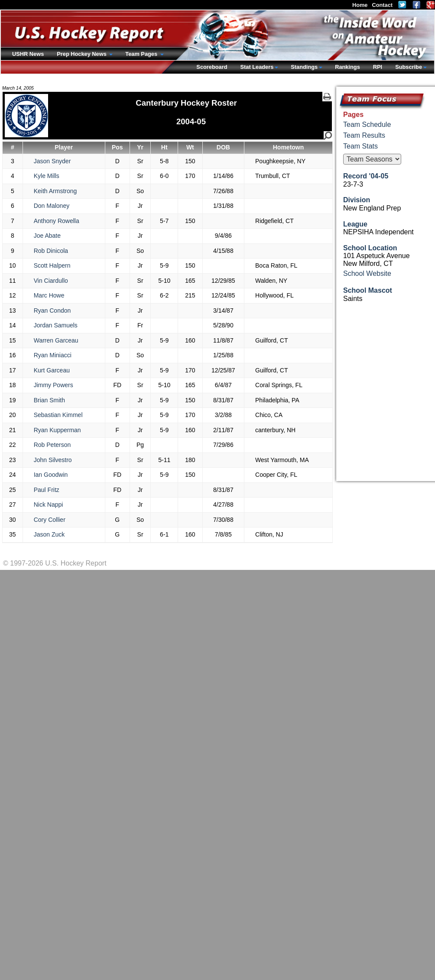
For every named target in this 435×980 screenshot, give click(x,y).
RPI (378, 67)
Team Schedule (367, 125)
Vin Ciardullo (51, 281)
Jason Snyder (52, 161)
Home (360, 5)
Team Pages (142, 54)
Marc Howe (49, 295)
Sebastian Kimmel (58, 415)
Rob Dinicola (51, 251)
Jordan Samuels (56, 325)
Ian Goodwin (51, 475)
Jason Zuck (49, 534)
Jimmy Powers (54, 385)
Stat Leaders (257, 67)
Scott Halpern (52, 265)
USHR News (28, 54)
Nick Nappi (49, 505)
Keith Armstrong (55, 191)
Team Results (364, 135)
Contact (382, 5)
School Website (367, 273)
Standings (304, 67)
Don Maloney (52, 206)
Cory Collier (50, 520)
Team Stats (360, 146)
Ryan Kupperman (57, 430)
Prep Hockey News (82, 54)
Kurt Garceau (52, 370)
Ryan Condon (52, 310)
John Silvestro (53, 460)
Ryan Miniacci (53, 355)
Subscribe (409, 67)
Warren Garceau (56, 340)
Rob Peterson (52, 445)
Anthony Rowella (57, 221)
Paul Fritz (47, 490)
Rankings (347, 67)
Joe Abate (47, 236)
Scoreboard (212, 67)
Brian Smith (49, 400)
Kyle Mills (47, 176)
